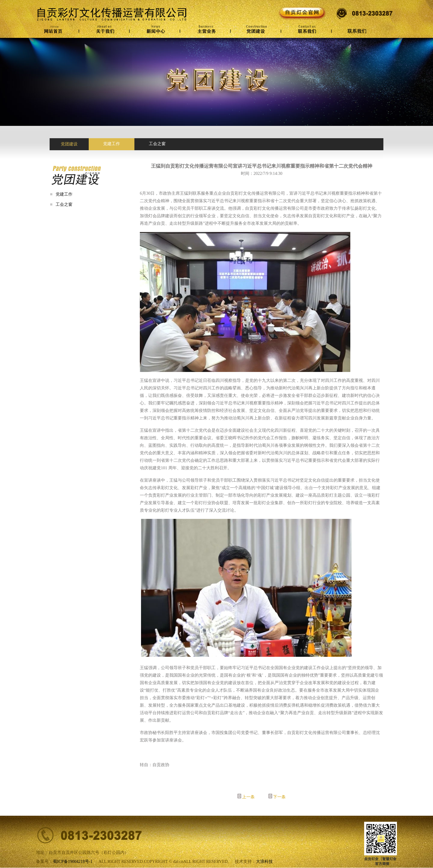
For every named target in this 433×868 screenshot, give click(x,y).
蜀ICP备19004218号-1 (73, 862)
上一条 (248, 797)
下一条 (279, 797)
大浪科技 (264, 862)
